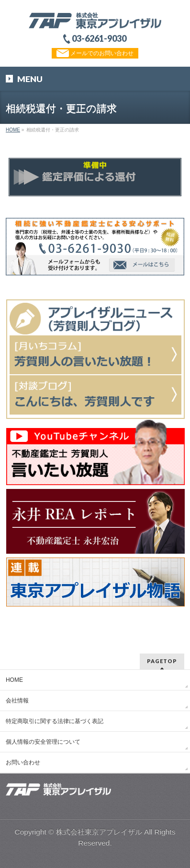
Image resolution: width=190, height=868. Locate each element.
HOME (14, 680)
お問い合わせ (23, 762)
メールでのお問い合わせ (95, 53)
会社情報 (17, 701)
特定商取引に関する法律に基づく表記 (55, 721)
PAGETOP (162, 661)
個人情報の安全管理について (43, 742)
